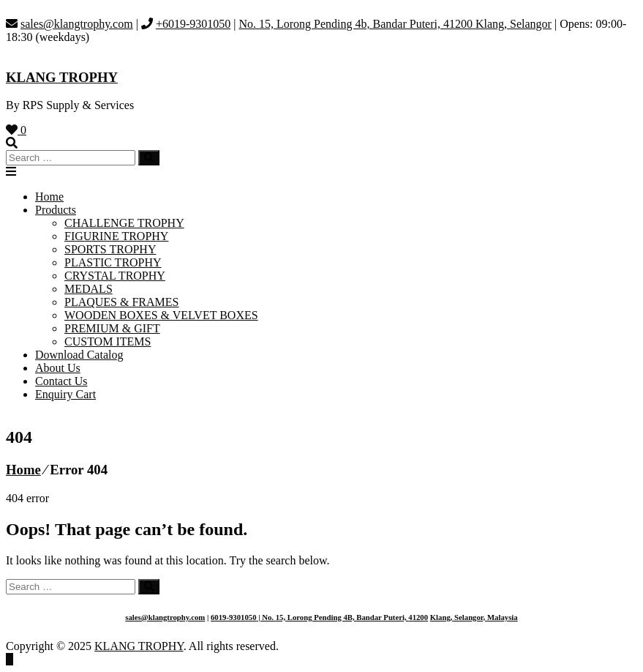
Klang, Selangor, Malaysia (474, 617)
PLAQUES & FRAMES (121, 302)
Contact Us (61, 381)
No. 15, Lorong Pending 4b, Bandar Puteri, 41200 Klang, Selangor (395, 24)
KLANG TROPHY (62, 77)
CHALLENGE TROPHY (124, 223)
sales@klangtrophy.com (77, 24)
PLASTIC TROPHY (113, 262)
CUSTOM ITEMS (108, 341)
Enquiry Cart (65, 394)
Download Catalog (79, 355)
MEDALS (89, 289)
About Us (58, 368)
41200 (418, 617)
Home (49, 197)
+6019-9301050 (193, 24)
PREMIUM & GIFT (112, 328)
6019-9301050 (234, 617)
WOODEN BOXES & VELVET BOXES (161, 315)
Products (56, 210)
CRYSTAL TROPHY (115, 276)
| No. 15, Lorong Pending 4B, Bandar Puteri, (333, 617)
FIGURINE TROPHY (116, 236)
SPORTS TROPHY (110, 249)
